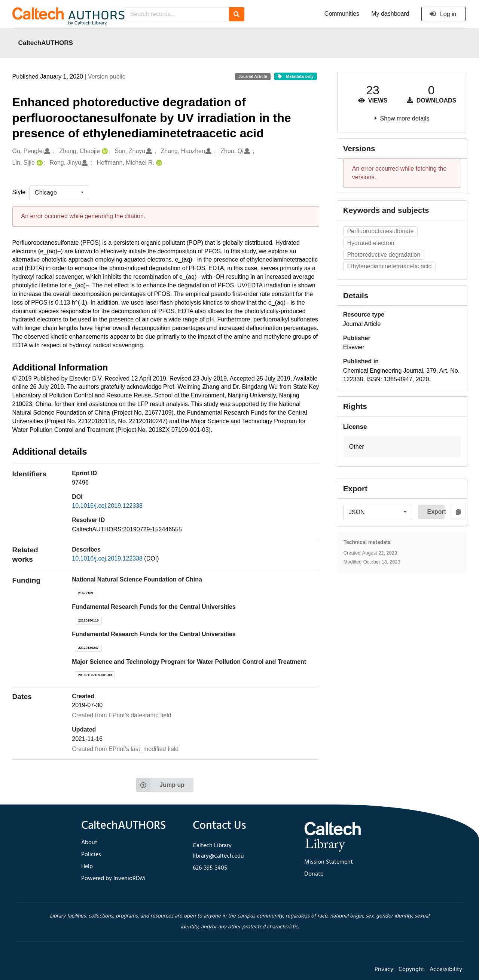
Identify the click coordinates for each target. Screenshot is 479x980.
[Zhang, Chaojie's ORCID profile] (104, 151)
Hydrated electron (370, 243)
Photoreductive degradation (384, 255)
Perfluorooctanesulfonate (380, 231)
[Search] (237, 14)
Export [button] (436, 512)
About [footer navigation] (89, 843)
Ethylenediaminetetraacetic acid (389, 266)
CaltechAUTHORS (46, 43)
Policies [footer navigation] (91, 855)
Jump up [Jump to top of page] (160, 785)
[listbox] (59, 193)
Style (19, 192)
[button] (402, 447)
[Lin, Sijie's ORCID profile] (39, 163)
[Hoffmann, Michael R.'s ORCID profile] (158, 163)
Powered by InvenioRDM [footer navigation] (113, 879)
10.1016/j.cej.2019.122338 (107, 506)
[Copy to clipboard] (458, 512)
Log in (443, 14)
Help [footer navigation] (87, 867)
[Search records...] (177, 14)
